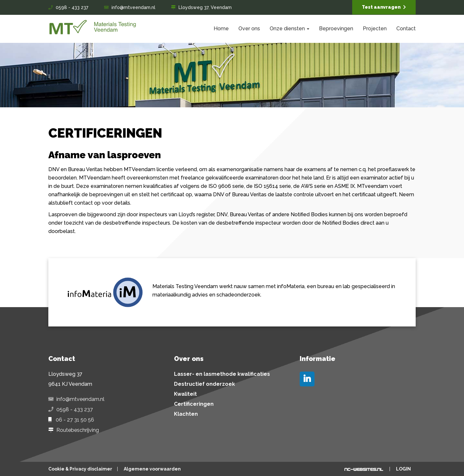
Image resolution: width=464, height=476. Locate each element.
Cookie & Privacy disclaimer (80, 469)
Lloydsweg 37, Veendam (205, 7)
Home (221, 29)
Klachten (186, 414)
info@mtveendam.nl (133, 7)
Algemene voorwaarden (152, 469)
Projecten (375, 29)
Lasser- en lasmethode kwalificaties (222, 374)
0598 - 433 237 (72, 7)
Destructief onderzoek (204, 384)
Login (403, 469)
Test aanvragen (384, 7)
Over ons (249, 29)
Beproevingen (336, 29)
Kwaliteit (185, 394)
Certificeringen (194, 404)
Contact (406, 29)
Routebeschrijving (78, 430)
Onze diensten (290, 29)
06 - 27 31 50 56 (75, 420)
